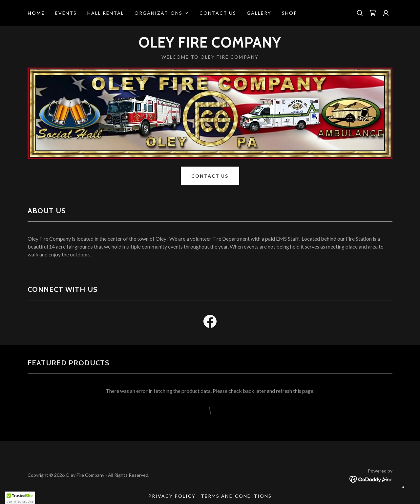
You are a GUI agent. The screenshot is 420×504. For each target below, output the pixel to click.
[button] (162, 13)
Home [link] (36, 13)
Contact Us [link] (218, 13)
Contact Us (210, 176)
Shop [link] (290, 13)
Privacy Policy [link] (172, 496)
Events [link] (66, 13)
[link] (373, 13)
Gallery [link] (259, 13)
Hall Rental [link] (106, 13)
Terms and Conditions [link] (236, 496)
